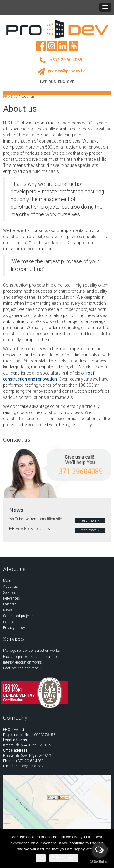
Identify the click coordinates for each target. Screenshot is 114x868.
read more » (90, 520)
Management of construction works (31, 651)
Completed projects (18, 616)
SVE (71, 82)
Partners (10, 604)
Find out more (64, 858)
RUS (52, 82)
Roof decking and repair (22, 668)
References (12, 598)
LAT (43, 82)
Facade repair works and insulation (31, 657)
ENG (62, 82)
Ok (41, 858)
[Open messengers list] (99, 850)
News (8, 610)
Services (10, 593)
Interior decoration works (22, 662)
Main (7, 581)
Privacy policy (14, 628)
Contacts (10, 622)
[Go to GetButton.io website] (99, 862)
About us (10, 587)
